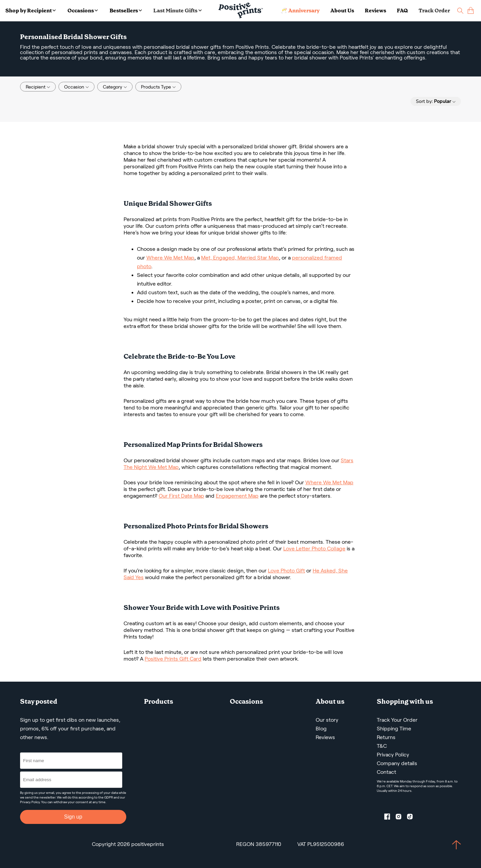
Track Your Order (397, 720)
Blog (321, 729)
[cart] (471, 11)
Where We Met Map (170, 258)
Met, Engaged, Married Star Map (240, 258)
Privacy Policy (30, 802)
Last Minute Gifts (177, 11)
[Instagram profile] (401, 818)
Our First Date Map (181, 496)
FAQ (402, 11)
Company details (397, 763)
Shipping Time (394, 729)
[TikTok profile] (413, 818)
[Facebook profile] (390, 818)
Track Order (434, 11)
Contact (386, 772)
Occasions (83, 11)
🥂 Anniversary (300, 11)
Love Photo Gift (286, 571)
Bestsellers (126, 11)
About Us (342, 11)
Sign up (73, 817)
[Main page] (241, 11)
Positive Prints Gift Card (173, 659)
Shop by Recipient (31, 11)
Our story (327, 720)
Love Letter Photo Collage (314, 549)
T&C (382, 746)
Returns (386, 737)
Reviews (375, 11)
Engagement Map (237, 496)
